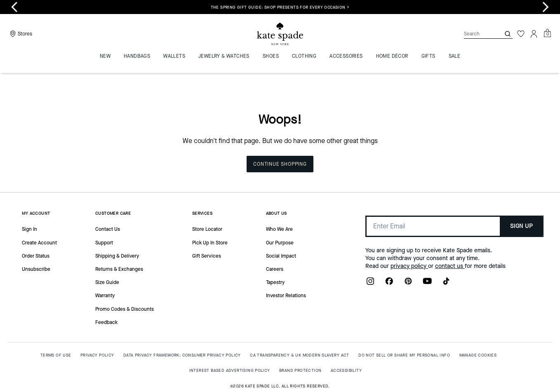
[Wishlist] (521, 34)
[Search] (475, 34)
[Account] (534, 34)
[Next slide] (546, 7)
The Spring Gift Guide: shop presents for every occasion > (280, 7)
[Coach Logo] (280, 34)
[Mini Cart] (547, 33)
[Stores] (20, 34)
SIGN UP (521, 226)
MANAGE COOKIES (478, 355)
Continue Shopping (280, 164)
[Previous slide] (14, 7)
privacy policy (409, 266)
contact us (450, 266)
